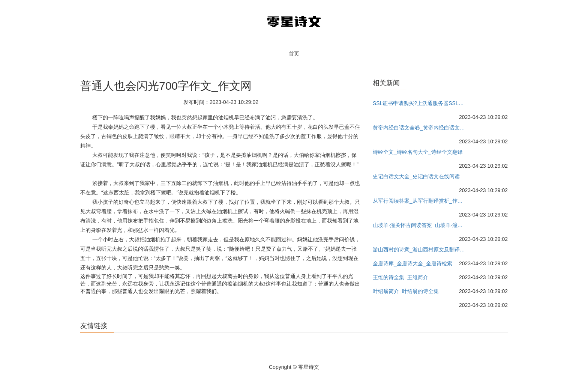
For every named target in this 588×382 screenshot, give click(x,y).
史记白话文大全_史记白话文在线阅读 (416, 176)
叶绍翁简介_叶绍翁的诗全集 (406, 291)
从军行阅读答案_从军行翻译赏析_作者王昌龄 (420, 201)
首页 (294, 54)
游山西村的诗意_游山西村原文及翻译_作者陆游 (420, 250)
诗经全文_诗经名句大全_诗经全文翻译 (418, 152)
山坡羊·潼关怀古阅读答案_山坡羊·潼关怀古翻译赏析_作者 (420, 225)
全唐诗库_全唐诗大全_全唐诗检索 (412, 263)
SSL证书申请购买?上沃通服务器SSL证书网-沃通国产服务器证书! (420, 103)
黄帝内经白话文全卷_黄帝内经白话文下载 (420, 128)
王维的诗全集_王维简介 (400, 277)
